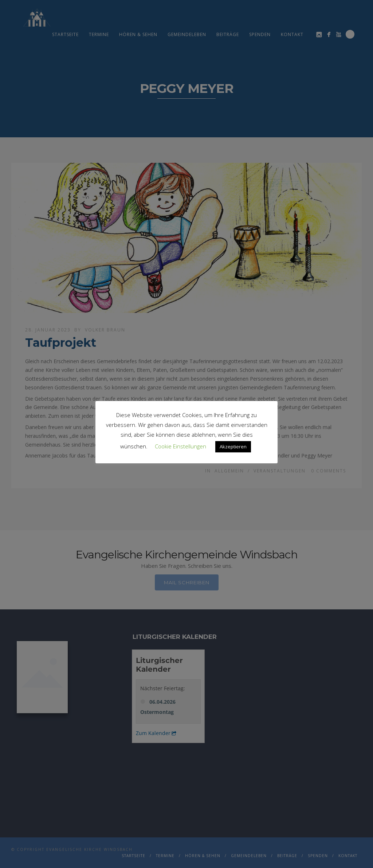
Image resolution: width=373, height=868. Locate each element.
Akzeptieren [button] (233, 447)
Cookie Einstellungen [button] (180, 446)
